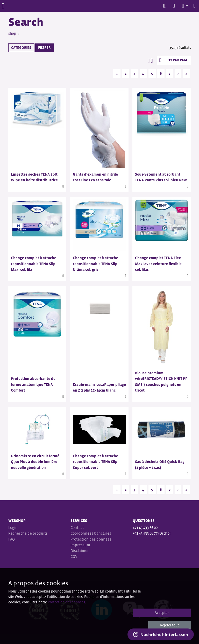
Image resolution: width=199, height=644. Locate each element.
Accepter (162, 613)
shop (12, 33)
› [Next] (178, 73)
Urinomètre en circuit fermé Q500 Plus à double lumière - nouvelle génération (35, 462)
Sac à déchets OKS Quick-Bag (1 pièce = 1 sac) (160, 464)
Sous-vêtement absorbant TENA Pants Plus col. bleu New (161, 177)
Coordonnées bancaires (91, 533)
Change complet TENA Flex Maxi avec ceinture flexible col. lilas (158, 264)
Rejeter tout (169, 625)
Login (13, 527)
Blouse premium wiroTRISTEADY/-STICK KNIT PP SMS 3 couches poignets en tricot (161, 381)
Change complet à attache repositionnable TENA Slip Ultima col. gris (95, 264)
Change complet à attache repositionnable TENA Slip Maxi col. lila (34, 264)
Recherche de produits (28, 533)
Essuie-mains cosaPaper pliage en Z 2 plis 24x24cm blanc (99, 387)
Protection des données (91, 539)
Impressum (80, 545)
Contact (77, 527)
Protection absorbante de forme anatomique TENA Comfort (33, 384)
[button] (182, 6)
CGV (74, 556)
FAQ (12, 539)
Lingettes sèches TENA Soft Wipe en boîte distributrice (34, 177)
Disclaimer (80, 551)
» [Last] (186, 73)
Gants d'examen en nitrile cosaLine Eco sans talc (95, 177)
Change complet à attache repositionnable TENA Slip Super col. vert (95, 462)
